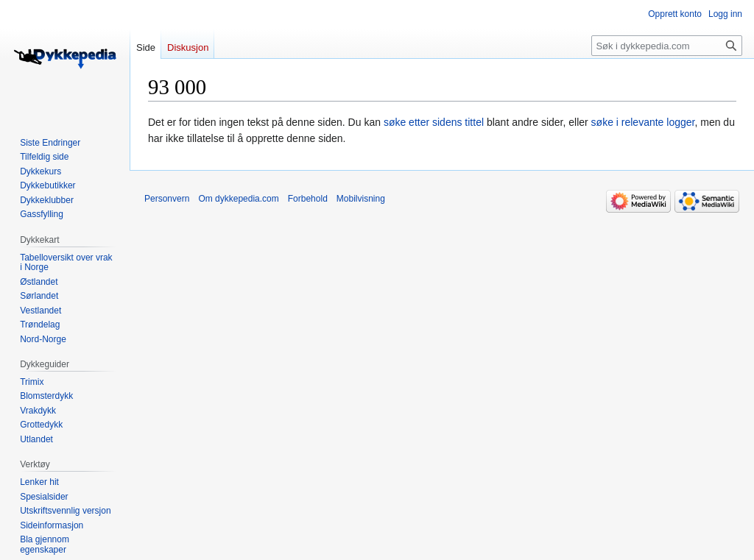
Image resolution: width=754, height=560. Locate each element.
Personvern (167, 199)
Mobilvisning (361, 199)
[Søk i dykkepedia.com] (667, 46)
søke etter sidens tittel (434, 122)
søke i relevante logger (643, 122)
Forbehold (308, 199)
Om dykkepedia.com (238, 199)
